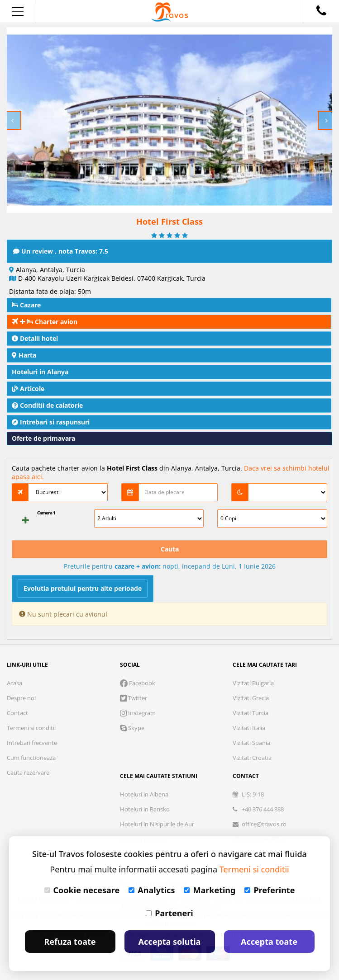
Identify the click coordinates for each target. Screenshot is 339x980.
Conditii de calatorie (47, 405)
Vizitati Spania (251, 743)
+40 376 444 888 (258, 809)
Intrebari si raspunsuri (51, 422)
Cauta (170, 549)
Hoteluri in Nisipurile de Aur (157, 824)
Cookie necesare (82, 890)
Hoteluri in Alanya (40, 372)
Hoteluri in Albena (144, 794)
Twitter (134, 698)
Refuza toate (70, 942)
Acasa (14, 683)
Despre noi (21, 698)
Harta (24, 355)
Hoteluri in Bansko (145, 809)
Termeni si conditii (31, 728)
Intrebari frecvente (32, 743)
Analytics (152, 890)
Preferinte (270, 890)
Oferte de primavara (43, 438)
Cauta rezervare (28, 773)
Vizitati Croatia (252, 758)
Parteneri (169, 913)
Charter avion (45, 322)
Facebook (138, 683)
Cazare (26, 305)
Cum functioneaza (31, 758)
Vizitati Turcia (251, 713)
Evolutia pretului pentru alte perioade (83, 588)
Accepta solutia (170, 942)
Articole (28, 389)
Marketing (210, 890)
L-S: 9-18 (248, 794)
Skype (132, 728)
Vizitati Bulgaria (253, 683)
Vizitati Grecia (251, 698)
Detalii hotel (35, 338)
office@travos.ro (260, 824)
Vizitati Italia (249, 728)
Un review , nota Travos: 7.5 (61, 251)
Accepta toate (269, 942)
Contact (17, 713)
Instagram (138, 713)
